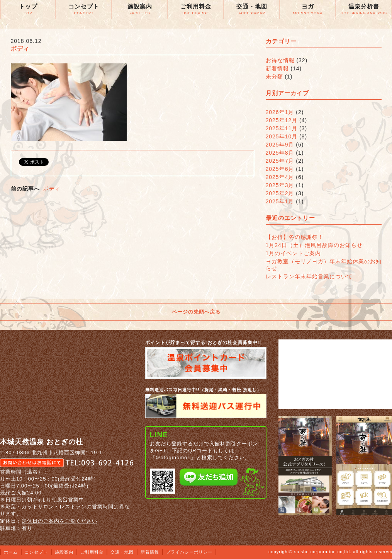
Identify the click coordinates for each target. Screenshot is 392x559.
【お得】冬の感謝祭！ (295, 237)
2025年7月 (280, 161)
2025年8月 (280, 153)
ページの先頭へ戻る (196, 312)
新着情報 (277, 68)
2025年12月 (282, 120)
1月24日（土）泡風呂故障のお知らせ (314, 245)
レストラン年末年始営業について (309, 276)
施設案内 (64, 552)
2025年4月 (280, 177)
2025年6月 (280, 169)
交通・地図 (122, 552)
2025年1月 (280, 201)
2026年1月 (280, 112)
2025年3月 (280, 185)
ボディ (52, 189)
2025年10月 (282, 136)
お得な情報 (280, 60)
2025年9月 (280, 145)
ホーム (11, 552)
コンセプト (36, 552)
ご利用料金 (92, 552)
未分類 (274, 77)
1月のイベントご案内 (294, 253)
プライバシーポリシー (189, 552)
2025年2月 (280, 193)
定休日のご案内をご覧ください (59, 521)
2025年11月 (282, 128)
